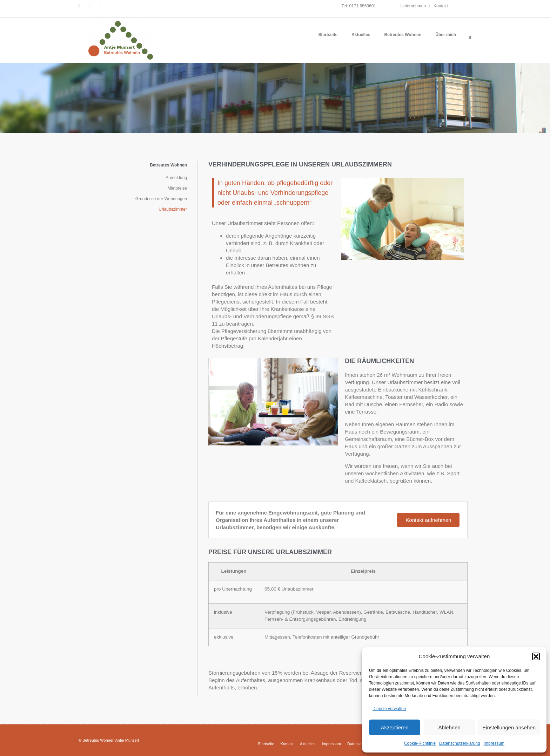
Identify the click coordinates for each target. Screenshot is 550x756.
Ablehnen (449, 727)
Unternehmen (413, 6)
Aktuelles (361, 35)
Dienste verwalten (389, 709)
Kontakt (441, 6)
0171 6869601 (363, 6)
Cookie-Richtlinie (420, 743)
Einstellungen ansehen (509, 727)
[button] (536, 656)
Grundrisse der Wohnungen (161, 199)
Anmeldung (176, 178)
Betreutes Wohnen (403, 35)
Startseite (328, 35)
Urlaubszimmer (173, 209)
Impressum (494, 743)
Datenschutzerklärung (460, 743)
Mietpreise (177, 188)
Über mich (446, 35)
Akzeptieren (394, 727)
